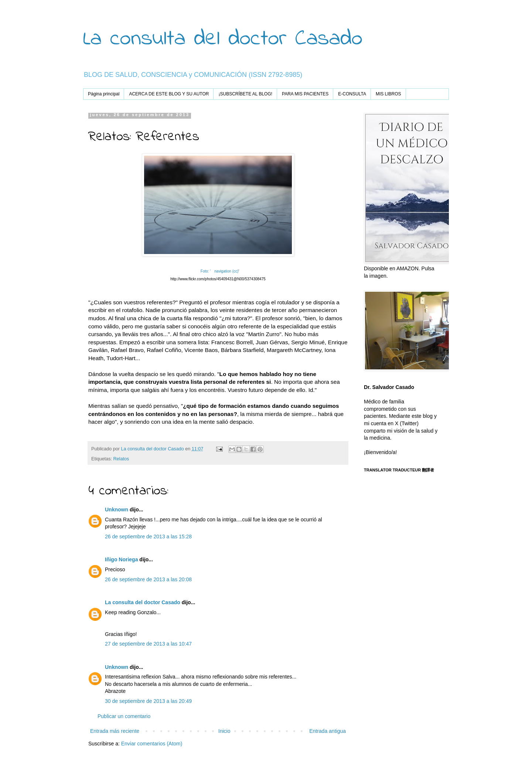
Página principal (104, 94)
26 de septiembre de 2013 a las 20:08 (148, 579)
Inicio (224, 731)
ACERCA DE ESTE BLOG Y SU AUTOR (169, 94)
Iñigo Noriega (121, 559)
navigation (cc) (226, 271)
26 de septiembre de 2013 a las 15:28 (148, 537)
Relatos (121, 459)
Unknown (117, 510)
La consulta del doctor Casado (223, 39)
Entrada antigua (328, 731)
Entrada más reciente (115, 731)
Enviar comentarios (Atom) (152, 744)
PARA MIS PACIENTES (305, 94)
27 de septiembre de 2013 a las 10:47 (148, 644)
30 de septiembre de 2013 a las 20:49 (148, 701)
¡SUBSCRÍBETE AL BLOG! (245, 94)
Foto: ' (206, 271)
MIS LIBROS (388, 94)
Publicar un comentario (124, 716)
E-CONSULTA (352, 94)
